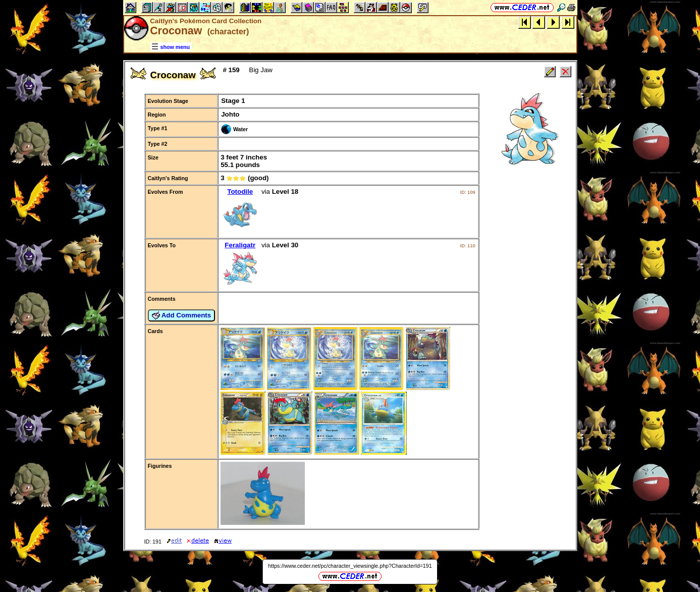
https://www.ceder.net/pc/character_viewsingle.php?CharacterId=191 (350, 566)
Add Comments (182, 315)
